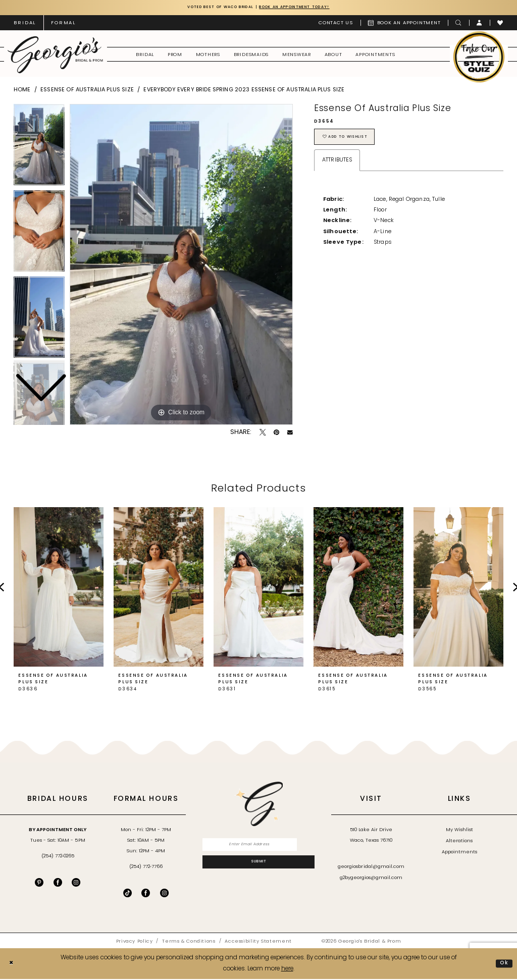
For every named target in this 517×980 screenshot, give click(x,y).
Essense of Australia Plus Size (87, 91)
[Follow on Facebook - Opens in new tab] (146, 894)
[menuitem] (25, 24)
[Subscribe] (259, 867)
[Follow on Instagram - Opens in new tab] (164, 894)
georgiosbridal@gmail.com (371, 868)
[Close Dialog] (12, 965)
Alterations (459, 842)
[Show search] (458, 24)
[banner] (55, 56)
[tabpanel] (181, 265)
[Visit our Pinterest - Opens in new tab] (39, 883)
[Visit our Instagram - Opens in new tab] (76, 883)
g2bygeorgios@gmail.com (371, 879)
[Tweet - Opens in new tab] (263, 434)
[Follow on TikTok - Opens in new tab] (127, 894)
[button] (480, 24)
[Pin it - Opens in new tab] (276, 434)
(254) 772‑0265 (58, 857)
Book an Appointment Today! (306, 8)
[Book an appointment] (404, 24)
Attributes (337, 165)
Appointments (459, 853)
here (287, 970)
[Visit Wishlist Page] (500, 24)
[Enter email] (259, 847)
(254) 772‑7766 (146, 868)
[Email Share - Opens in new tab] (290, 434)
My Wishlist (459, 831)
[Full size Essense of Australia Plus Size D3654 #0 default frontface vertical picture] (181, 265)
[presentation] (59, 588)
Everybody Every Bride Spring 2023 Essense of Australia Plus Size (244, 91)
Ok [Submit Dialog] (503, 964)
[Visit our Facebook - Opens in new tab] (58, 883)
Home (22, 91)
